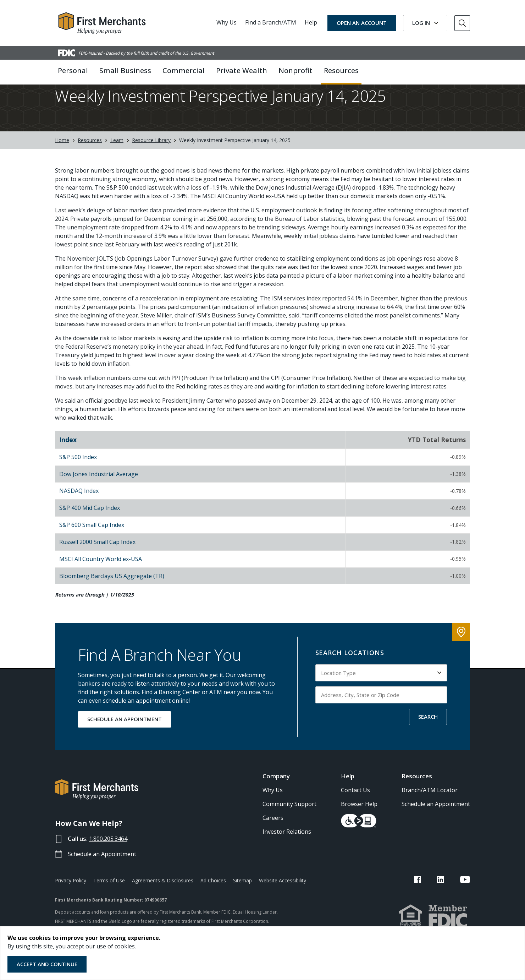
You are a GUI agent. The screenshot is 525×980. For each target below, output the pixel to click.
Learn (117, 164)
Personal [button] (73, 70)
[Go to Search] (462, 23)
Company (276, 799)
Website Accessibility (283, 904)
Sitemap (242, 904)
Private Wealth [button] (242, 70)
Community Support (289, 828)
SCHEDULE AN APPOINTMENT (125, 742)
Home (62, 164)
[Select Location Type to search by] (381, 696)
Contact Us (355, 814)
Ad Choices (213, 904)
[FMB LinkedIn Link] (449, 904)
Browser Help (359, 828)
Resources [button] (341, 70)
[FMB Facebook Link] (435, 904)
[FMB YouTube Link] (465, 904)
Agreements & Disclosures (163, 904)
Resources (90, 164)
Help (311, 22)
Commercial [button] (184, 70)
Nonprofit (295, 70)
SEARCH (428, 740)
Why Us (226, 22)
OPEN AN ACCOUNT (362, 23)
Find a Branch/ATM (271, 22)
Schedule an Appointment (105, 877)
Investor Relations (287, 855)
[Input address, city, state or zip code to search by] (381, 718)
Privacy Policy (71, 904)
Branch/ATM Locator (430, 814)
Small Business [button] (125, 70)
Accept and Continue (47, 964)
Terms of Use (109, 904)
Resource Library (151, 164)
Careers (273, 842)
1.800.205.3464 (111, 862)
